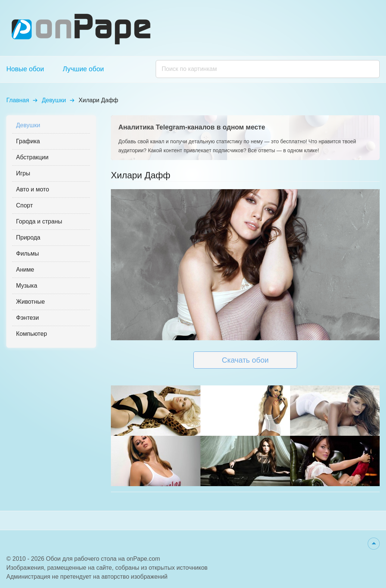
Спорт (24, 205)
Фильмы (27, 254)
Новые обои (25, 69)
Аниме (25, 270)
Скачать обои (245, 360)
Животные (30, 302)
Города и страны (39, 221)
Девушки (54, 100)
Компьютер (32, 334)
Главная (18, 100)
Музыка (27, 286)
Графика (28, 141)
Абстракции (32, 157)
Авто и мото (32, 189)
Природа (28, 237)
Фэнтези (27, 318)
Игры (23, 173)
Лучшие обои (83, 69)
